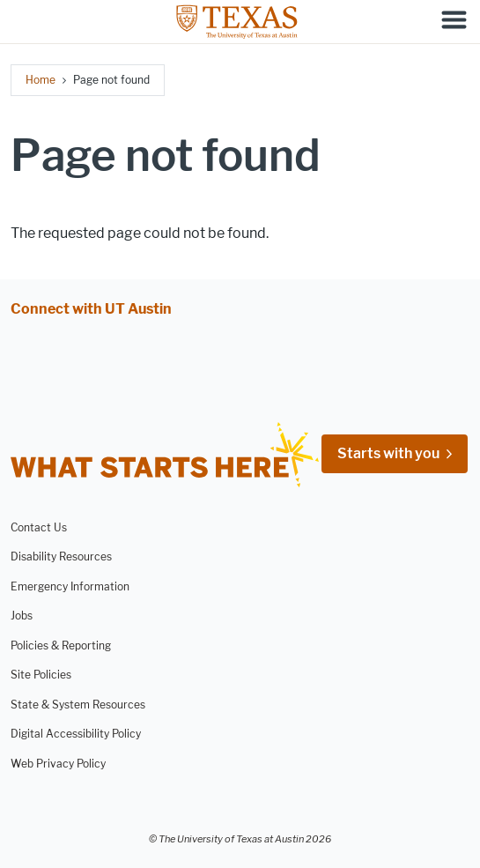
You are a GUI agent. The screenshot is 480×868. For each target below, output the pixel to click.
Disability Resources (61, 556)
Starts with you (388, 453)
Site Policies (41, 675)
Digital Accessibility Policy (76, 734)
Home (41, 80)
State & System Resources (78, 705)
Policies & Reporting (61, 645)
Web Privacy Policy (58, 763)
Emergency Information (70, 586)
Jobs (22, 616)
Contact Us (39, 527)
